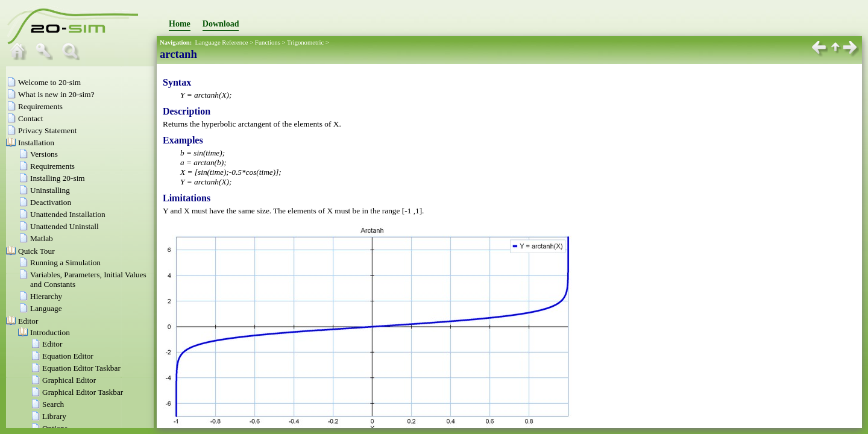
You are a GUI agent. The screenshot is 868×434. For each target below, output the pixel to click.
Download (221, 24)
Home (180, 24)
